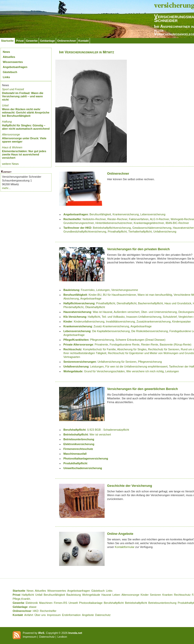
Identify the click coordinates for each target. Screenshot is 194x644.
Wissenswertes (13, 62)
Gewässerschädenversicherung (152, 228)
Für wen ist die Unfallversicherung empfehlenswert (136, 366)
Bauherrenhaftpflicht (150, 303)
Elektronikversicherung (79, 444)
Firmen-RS (60, 603)
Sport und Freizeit (13, 89)
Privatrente (101, 344)
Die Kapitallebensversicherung (111, 331)
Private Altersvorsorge (78, 344)
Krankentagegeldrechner (149, 223)
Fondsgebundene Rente (125, 344)
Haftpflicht (94, 317)
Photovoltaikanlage (91, 603)
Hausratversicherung (77, 312)
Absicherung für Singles (132, 349)
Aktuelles (9, 57)
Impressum (54, 615)
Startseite (7, 41)
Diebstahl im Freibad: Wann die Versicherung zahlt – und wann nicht (23, 96)
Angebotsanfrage (91, 298)
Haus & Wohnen (12, 147)
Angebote (88, 615)
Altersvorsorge (11, 134)
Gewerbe (32, 41)
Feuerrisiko (88, 290)
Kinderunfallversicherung (89, 321)
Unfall (39, 595)
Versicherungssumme (125, 290)
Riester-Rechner (117, 219)
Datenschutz (103, 615)
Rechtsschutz (72, 349)
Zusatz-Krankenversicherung (111, 326)
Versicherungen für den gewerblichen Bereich (142, 389)
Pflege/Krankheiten (76, 340)
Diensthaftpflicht (127, 303)
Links (6, 77)
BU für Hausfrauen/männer (120, 295)
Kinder (68, 321)
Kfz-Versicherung (75, 317)
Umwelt (73, 603)
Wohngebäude (73, 371)
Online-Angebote (120, 534)
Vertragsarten (72, 357)
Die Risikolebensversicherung (149, 331)
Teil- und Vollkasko (113, 317)
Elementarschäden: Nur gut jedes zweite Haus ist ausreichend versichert (24, 154)
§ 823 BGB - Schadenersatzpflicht (108, 430)
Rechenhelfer (72, 219)
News (6, 52)
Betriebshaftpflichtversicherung (112, 228)
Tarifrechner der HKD (77, 228)
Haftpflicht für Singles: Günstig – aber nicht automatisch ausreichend (26, 127)
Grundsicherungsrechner (79, 223)
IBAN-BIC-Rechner (177, 223)
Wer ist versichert (100, 434)
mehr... (6, 188)
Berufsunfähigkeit (100, 214)
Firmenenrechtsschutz (78, 449)
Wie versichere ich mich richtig (145, 371)
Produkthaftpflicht (75, 463)
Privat (20, 41)
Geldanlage (47, 41)
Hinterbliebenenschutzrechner (114, 223)
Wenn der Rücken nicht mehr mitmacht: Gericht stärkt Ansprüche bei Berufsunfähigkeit (26, 112)
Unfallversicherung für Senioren (117, 362)
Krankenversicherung (126, 214)
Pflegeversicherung (102, 340)
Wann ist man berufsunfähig (155, 295)
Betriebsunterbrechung (79, 439)
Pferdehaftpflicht (74, 307)
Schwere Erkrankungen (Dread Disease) (140, 340)
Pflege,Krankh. (22, 599)
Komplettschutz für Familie (100, 349)
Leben (116, 595)
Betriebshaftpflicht (76, 434)
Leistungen (103, 290)
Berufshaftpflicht (75, 430)
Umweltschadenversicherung (83, 468)
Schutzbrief (170, 317)
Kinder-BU (95, 295)
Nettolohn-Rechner (94, 219)
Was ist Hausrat (102, 312)
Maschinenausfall (75, 454)
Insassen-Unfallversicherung (144, 317)
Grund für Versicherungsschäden (104, 371)
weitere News (10, 164)
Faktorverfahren (139, 219)
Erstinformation (71, 615)
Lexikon (62, 637)
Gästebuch (10, 72)
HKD (36, 611)
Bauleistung (71, 290)
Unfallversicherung (165, 232)
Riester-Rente (150, 344)
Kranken (167, 595)
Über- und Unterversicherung (159, 312)
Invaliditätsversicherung (120, 321)
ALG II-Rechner (159, 219)
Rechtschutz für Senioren (164, 349)
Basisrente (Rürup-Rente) (175, 344)
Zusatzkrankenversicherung (153, 321)
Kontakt (83, 41)
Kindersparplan (182, 321)
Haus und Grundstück (178, 303)
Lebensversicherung (153, 214)
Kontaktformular (125, 547)
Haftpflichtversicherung (79, 303)
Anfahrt (29, 615)
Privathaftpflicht (117, 232)
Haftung (7, 122)
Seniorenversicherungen (80, 362)
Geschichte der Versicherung (130, 486)
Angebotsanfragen (15, 67)
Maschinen (46, 603)
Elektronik (32, 603)
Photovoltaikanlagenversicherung (86, 458)
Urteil (5, 105)
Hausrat (106, 595)
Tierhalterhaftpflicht (140, 232)
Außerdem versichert (127, 312)
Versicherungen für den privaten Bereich (138, 249)
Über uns (40, 615)
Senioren (155, 595)
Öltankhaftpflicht (95, 307)
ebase (33, 607)
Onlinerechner (67, 41)
